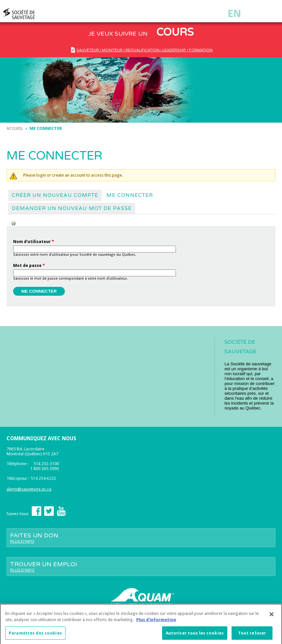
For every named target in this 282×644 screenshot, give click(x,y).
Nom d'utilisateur (34, 242)
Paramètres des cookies (35, 635)
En (234, 14)
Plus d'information (156, 622)
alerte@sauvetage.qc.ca (29, 489)
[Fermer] (272, 616)
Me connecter (131, 195)
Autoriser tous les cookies (195, 635)
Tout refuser (252, 635)
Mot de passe (29, 265)
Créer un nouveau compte (55, 195)
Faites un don (141, 538)
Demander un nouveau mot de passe (72, 208)
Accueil (15, 128)
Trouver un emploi (141, 566)
